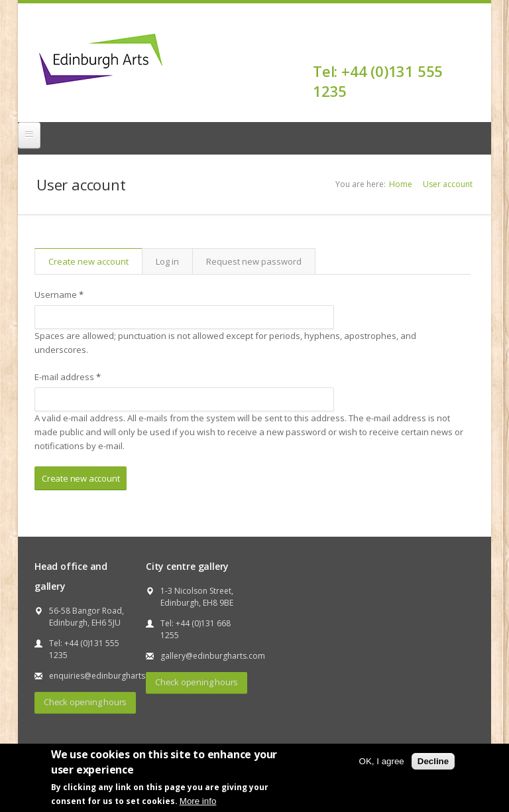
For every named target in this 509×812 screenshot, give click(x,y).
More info (198, 801)
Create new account (95, 261)
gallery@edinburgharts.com (213, 656)
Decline (433, 761)
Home (401, 184)
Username (59, 295)
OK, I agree (382, 761)
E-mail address (68, 377)
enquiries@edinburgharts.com (106, 676)
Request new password (254, 261)
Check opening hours (85, 702)
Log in (167, 261)
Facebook (464, 48)
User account (448, 184)
